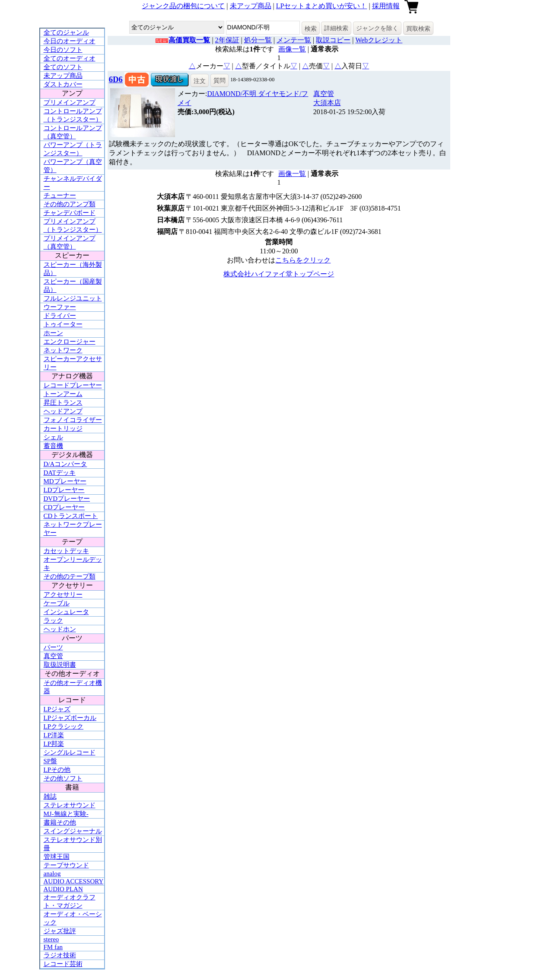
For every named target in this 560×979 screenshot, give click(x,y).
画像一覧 (292, 49)
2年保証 (227, 40)
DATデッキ (60, 473)
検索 (311, 29)
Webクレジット (379, 40)
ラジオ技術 (60, 955)
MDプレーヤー (65, 481)
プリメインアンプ (70, 102)
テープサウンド (66, 865)
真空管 (53, 656)
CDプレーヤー (64, 507)
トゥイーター (63, 324)
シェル (53, 437)
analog (52, 873)
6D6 (116, 79)
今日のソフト (63, 50)
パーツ (53, 647)
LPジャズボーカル (70, 718)
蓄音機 (53, 446)
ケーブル (57, 603)
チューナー (60, 195)
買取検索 (418, 29)
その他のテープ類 (70, 576)
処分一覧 (258, 40)
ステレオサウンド (70, 805)
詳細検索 (336, 28)
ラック (53, 621)
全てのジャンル (66, 32)
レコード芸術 (63, 964)
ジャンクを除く (377, 28)
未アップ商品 (251, 6)
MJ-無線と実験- (66, 814)
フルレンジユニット (73, 298)
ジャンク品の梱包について (183, 6)
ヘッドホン (60, 629)
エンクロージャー (70, 342)
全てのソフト (63, 67)
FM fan (53, 947)
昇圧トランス (63, 403)
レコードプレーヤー (73, 385)
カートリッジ (63, 429)
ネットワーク (63, 350)
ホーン (53, 333)
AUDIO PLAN (63, 889)
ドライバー (60, 316)
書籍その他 (60, 822)
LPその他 (57, 770)
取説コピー (333, 40)
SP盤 (51, 761)
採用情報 (386, 6)
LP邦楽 (54, 744)
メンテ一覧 (294, 40)
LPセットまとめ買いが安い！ (322, 6)
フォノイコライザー (73, 420)
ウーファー (60, 307)
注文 (200, 81)
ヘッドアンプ (63, 411)
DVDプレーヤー (67, 499)
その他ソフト (63, 778)
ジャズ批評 (60, 931)
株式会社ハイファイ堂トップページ (279, 274)
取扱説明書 (60, 665)
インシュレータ (66, 612)
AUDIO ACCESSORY (74, 881)
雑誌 (50, 797)
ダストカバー (63, 84)
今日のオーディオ (70, 41)
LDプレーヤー (64, 490)
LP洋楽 (54, 735)
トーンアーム (63, 394)
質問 (220, 80)
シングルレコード (70, 752)
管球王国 (57, 857)
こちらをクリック (303, 260)
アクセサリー (63, 595)
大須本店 (327, 103)
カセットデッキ (66, 551)
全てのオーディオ (70, 58)
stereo (51, 939)
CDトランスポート (71, 516)
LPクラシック (64, 726)
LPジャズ (57, 709)
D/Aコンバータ (65, 464)
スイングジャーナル (73, 831)
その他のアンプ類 (70, 204)
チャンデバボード (70, 213)
